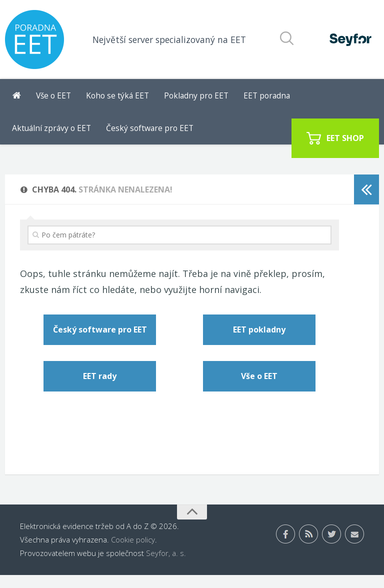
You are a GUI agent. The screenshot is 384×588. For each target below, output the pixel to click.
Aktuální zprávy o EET (316, 99)
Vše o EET (51, 99)
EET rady (100, 389)
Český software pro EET (52, 138)
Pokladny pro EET (181, 99)
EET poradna (246, 99)
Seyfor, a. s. (166, 566)
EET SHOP (345, 137)
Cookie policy (133, 552)
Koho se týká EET (110, 99)
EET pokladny (259, 343)
